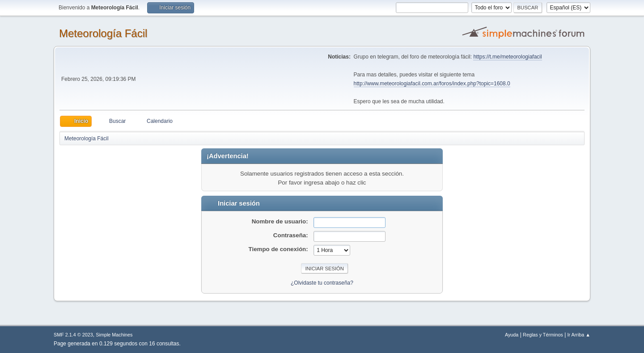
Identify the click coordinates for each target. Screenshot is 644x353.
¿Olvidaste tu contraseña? (322, 283)
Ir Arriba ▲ (579, 335)
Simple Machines (114, 335)
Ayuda (512, 335)
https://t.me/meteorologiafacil (507, 57)
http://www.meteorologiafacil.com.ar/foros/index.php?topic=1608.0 (432, 84)
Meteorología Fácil (103, 33)
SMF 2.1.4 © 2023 (73, 335)
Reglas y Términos (543, 335)
